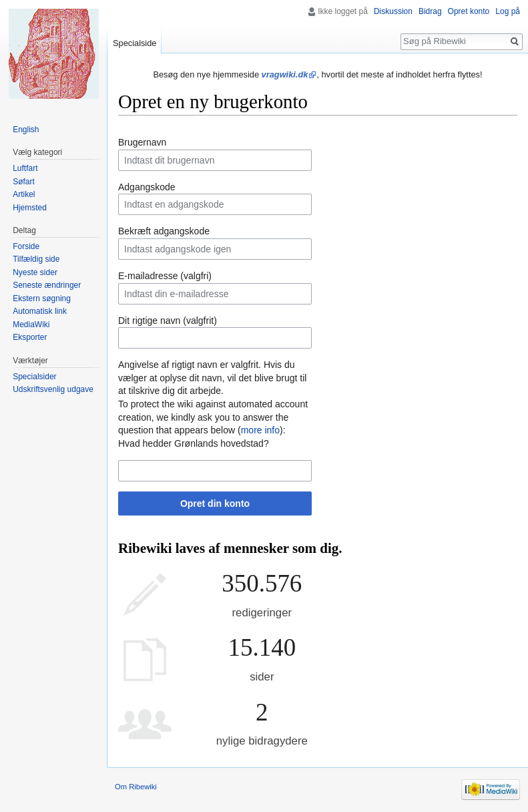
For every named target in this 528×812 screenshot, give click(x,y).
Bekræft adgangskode (164, 231)
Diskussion (393, 11)
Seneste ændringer (47, 285)
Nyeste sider (35, 272)
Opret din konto (215, 503)
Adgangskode (147, 187)
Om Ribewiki (136, 787)
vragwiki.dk (285, 74)
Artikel (24, 194)
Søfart (24, 182)
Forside (26, 246)
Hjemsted (30, 208)
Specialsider (34, 377)
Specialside (135, 43)
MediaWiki (31, 325)
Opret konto (469, 11)
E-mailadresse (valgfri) (165, 276)
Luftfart (25, 168)
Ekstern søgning (42, 298)
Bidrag (430, 11)
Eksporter (30, 337)
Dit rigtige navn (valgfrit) (168, 321)
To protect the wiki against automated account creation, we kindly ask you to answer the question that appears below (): (213, 417)
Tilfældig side (36, 259)
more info (260, 430)
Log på (508, 11)
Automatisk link (40, 311)
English (26, 130)
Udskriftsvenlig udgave (53, 389)
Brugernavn (142, 142)
